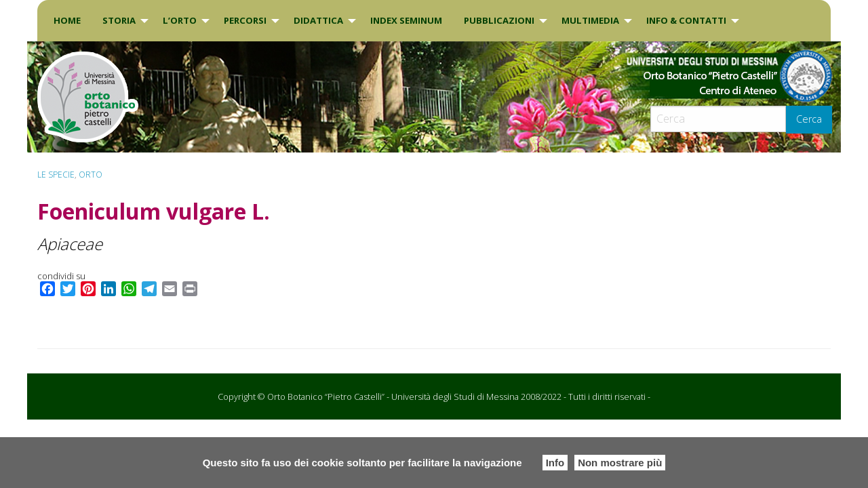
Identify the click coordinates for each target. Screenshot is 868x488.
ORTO (91, 175)
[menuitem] (67, 21)
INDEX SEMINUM (406, 20)
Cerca (809, 119)
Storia (119, 20)
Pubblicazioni (499, 20)
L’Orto (180, 20)
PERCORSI (245, 20)
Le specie (56, 175)
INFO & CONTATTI (686, 20)
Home (67, 20)
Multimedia (590, 20)
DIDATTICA (318, 20)
